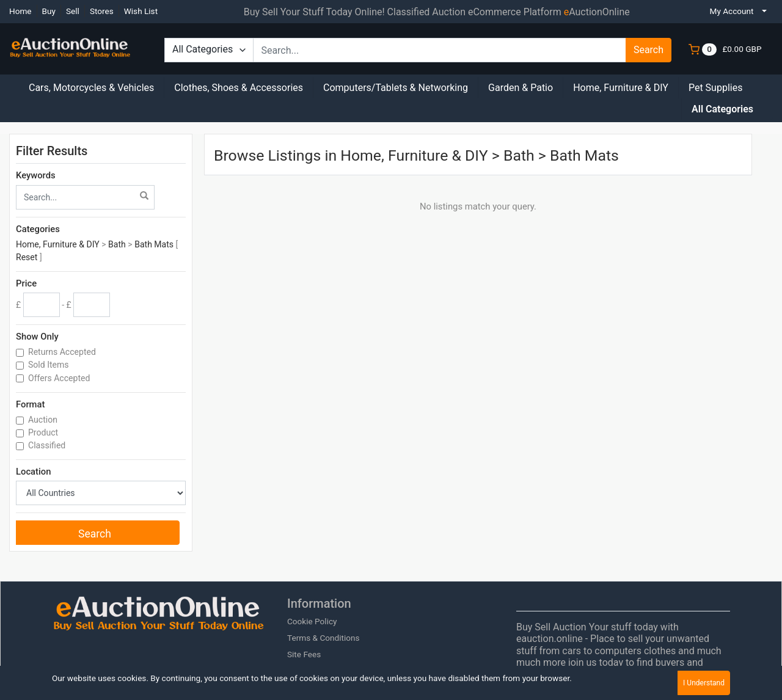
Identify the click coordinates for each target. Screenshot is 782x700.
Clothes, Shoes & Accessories (239, 88)
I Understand (704, 683)
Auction (44, 420)
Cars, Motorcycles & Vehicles (91, 88)
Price (26, 283)
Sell (73, 11)
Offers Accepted (60, 378)
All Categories (722, 109)
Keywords (36, 175)
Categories (38, 229)
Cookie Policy (312, 621)
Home (20, 11)
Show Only (37, 337)
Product (44, 432)
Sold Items (49, 365)
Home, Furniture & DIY (621, 88)
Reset (27, 257)
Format (30, 404)
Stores (102, 11)
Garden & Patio (521, 88)
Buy (49, 11)
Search (649, 50)
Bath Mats (154, 244)
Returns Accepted (63, 352)
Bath (117, 244)
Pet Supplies (716, 88)
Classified (48, 445)
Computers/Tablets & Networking (396, 88)
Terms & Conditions (323, 638)
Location (33, 472)
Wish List (141, 11)
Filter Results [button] (59, 151)
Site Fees (304, 654)
